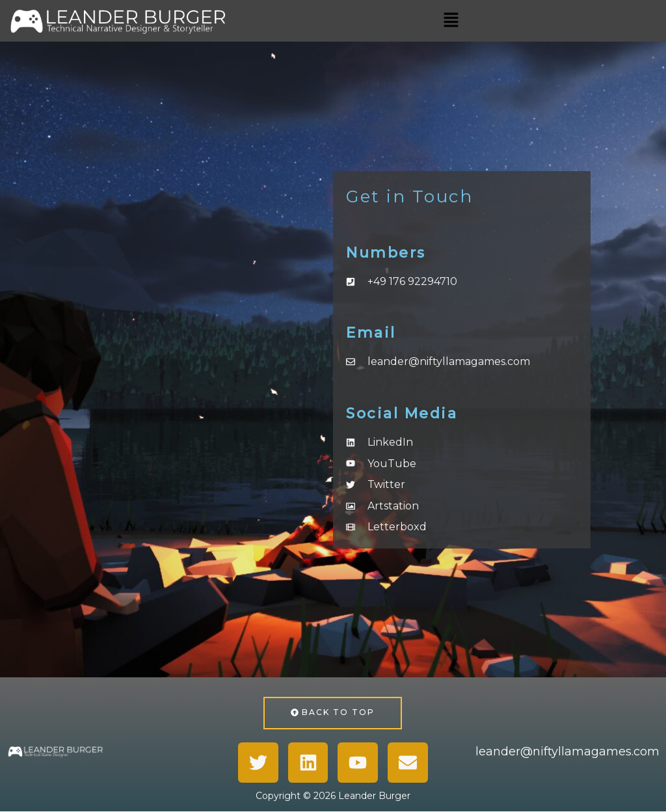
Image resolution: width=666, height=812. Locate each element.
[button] (451, 21)
